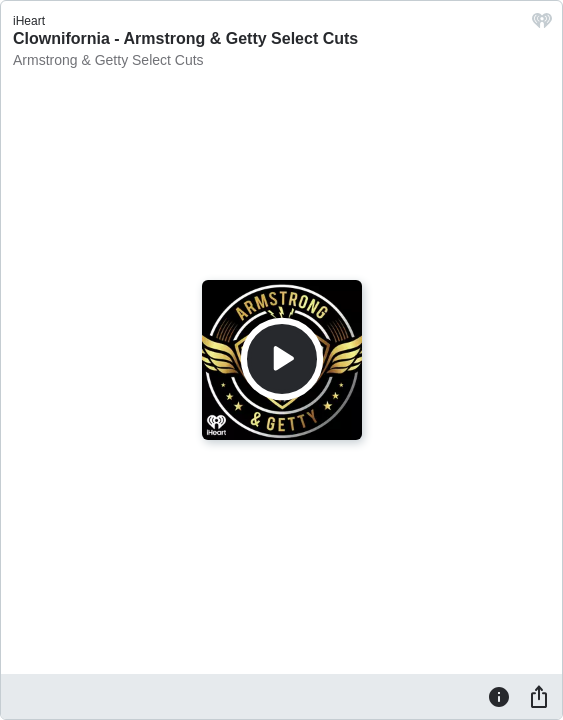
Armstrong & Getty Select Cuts (108, 60)
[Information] (499, 696)
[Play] (282, 359)
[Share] (539, 696)
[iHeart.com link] (542, 25)
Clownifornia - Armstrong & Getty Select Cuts (185, 38)
